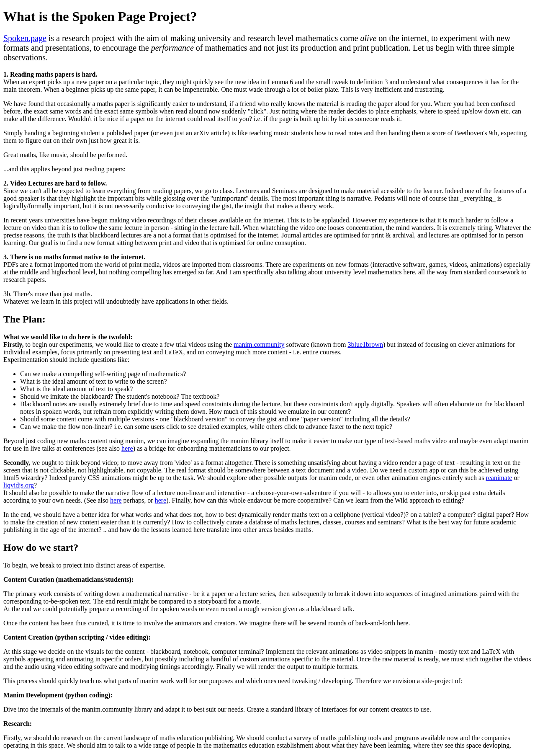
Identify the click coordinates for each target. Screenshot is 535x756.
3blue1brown (365, 344)
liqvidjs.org (19, 485)
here (127, 448)
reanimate (499, 478)
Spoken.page (25, 38)
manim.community (259, 344)
